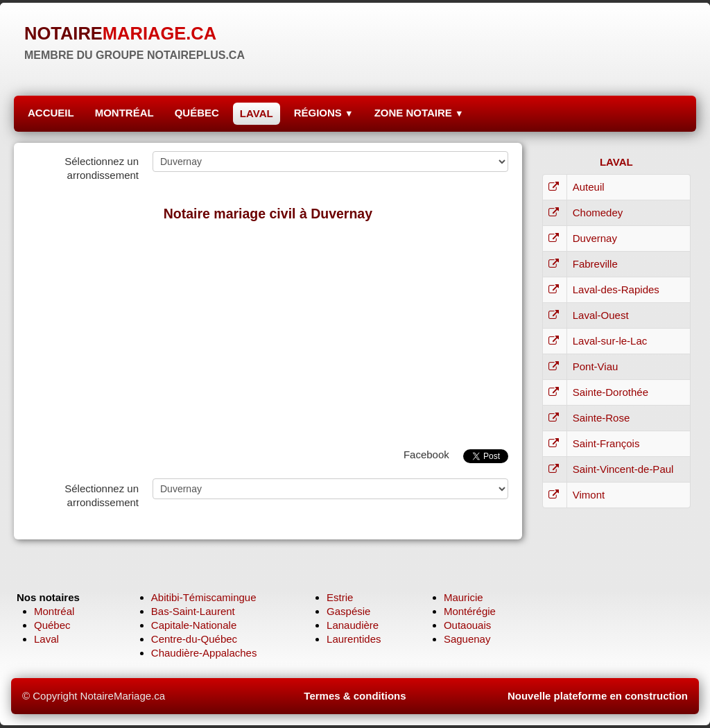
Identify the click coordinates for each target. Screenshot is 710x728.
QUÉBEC (197, 113)
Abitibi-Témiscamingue (204, 597)
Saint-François (606, 443)
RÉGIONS (324, 113)
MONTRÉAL (124, 113)
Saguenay (467, 639)
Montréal (54, 611)
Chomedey (598, 213)
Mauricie (464, 597)
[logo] (135, 42)
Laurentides (354, 639)
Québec (52, 625)
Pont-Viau (596, 366)
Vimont (589, 495)
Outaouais (467, 625)
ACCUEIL (51, 113)
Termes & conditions (355, 696)
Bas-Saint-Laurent (193, 611)
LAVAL (257, 113)
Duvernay (595, 238)
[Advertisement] (268, 331)
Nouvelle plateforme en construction (598, 696)
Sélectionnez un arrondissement (102, 168)
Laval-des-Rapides (616, 289)
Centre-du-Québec (194, 639)
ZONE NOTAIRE (419, 113)
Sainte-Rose (601, 418)
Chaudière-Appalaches (204, 653)
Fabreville (595, 264)
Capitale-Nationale (194, 625)
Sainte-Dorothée (611, 392)
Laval (46, 639)
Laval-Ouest (601, 315)
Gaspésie (348, 611)
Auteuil (589, 187)
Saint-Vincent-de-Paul (623, 469)
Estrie (340, 597)
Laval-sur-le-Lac (610, 341)
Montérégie (470, 611)
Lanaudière (353, 625)
